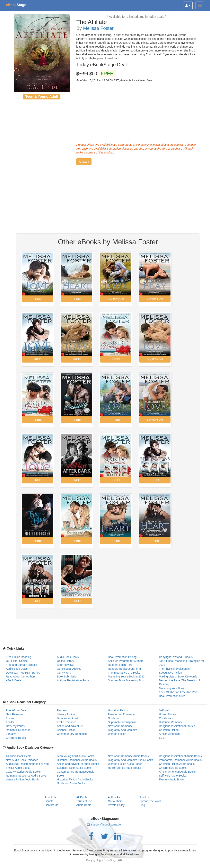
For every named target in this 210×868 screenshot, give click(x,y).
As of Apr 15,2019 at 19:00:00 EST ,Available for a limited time (114, 80)
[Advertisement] (137, 112)
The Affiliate (92, 22)
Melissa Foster (98, 28)
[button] (84, 162)
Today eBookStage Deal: (102, 65)
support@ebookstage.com (107, 825)
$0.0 (96, 74)
